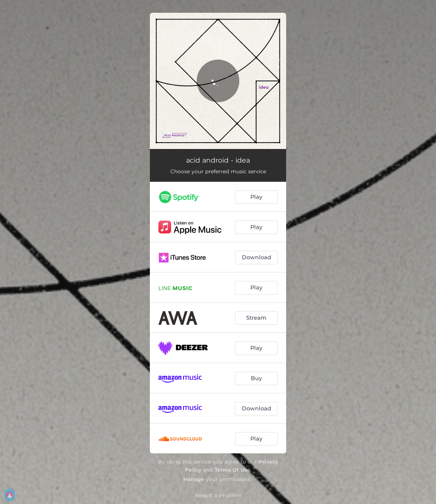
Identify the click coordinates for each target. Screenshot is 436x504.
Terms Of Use (232, 470)
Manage (194, 479)
